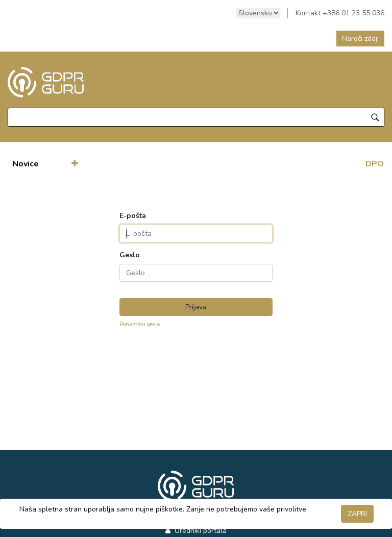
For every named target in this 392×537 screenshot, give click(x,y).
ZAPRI (357, 514)
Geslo (130, 255)
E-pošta (133, 216)
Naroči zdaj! (360, 39)
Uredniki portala (200, 531)
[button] (75, 164)
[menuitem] (26, 164)
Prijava (196, 307)
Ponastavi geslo (140, 324)
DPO (375, 164)
